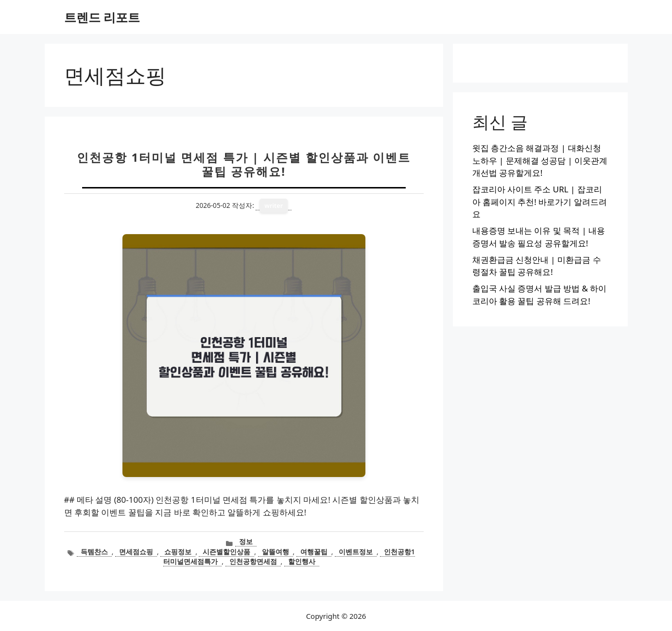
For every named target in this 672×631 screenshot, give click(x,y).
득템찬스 (94, 552)
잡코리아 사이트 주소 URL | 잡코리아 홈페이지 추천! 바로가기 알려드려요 (540, 202)
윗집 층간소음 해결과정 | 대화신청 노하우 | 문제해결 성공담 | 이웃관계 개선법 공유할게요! (540, 160)
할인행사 (302, 561)
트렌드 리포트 (102, 17)
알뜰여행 (276, 552)
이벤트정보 (356, 552)
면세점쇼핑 (136, 552)
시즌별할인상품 (226, 552)
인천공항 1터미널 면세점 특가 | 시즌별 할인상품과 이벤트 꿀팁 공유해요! (244, 164)
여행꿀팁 (314, 552)
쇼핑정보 (178, 552)
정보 (246, 541)
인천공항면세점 (253, 561)
